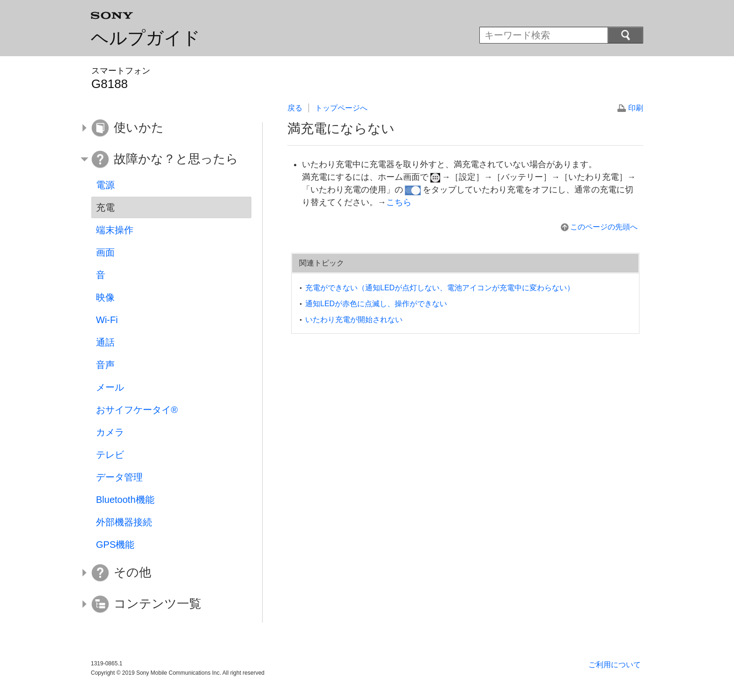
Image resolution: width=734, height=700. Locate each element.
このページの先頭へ (604, 227)
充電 (105, 207)
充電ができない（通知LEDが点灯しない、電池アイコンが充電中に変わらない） (440, 288)
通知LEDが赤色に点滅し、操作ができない (376, 304)
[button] (164, 128)
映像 (105, 297)
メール (110, 387)
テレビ (110, 455)
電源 (105, 185)
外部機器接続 (124, 522)
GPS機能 (115, 545)
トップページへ (341, 108)
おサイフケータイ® (137, 410)
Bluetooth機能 (125, 500)
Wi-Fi (107, 320)
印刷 (636, 108)
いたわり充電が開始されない (354, 320)
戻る (295, 108)
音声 (105, 365)
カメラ (110, 432)
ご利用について (615, 665)
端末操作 (115, 230)
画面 (105, 252)
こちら (399, 202)
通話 (105, 342)
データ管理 (119, 477)
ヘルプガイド (146, 38)
